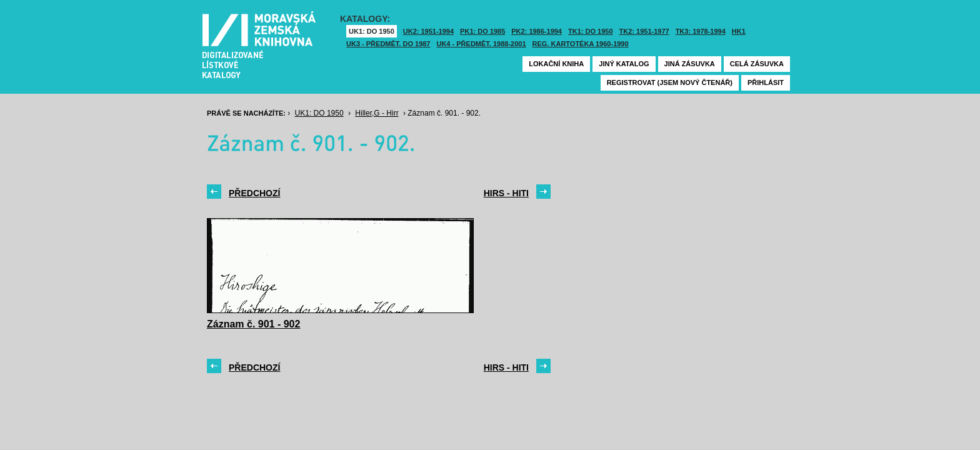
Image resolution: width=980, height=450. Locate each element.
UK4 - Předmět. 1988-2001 (481, 44)
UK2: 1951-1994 (428, 31)
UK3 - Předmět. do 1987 (388, 44)
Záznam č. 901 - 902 (253, 324)
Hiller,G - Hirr (377, 113)
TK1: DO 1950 (591, 31)
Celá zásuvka (757, 64)
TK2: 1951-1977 (644, 31)
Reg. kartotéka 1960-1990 (581, 44)
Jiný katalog (624, 64)
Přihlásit (766, 82)
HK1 (739, 31)
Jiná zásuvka (690, 64)
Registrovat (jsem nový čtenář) (670, 82)
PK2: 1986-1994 (537, 31)
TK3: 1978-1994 (701, 31)
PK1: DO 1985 (482, 31)
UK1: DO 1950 (372, 31)
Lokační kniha (556, 64)
